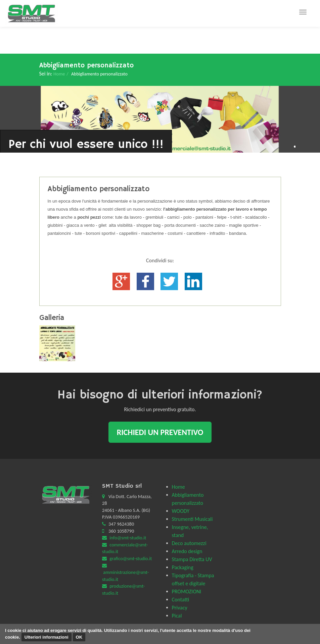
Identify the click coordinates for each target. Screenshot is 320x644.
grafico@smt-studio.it (131, 558)
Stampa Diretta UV (192, 559)
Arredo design (187, 551)
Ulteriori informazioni (47, 637)
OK (79, 637)
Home (59, 74)
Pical (177, 616)
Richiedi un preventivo (160, 432)
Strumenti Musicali (192, 519)
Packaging (183, 567)
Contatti (181, 600)
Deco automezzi (189, 543)
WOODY (181, 511)
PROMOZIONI (187, 592)
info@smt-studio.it (128, 538)
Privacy (180, 608)
